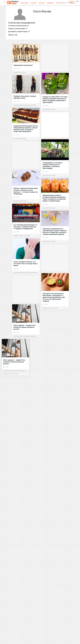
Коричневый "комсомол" (23, 65)
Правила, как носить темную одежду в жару (25, 97)
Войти (72, 2)
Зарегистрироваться (62, 2)
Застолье (45, 109)
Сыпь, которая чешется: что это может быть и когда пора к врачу (26, 263)
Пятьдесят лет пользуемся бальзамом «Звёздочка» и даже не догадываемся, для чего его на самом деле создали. (54, 297)
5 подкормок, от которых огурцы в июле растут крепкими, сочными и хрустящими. (52, 165)
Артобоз (16, 72)
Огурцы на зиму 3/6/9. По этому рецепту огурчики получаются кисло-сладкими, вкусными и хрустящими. (55, 99)
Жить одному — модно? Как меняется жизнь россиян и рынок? (24, 327)
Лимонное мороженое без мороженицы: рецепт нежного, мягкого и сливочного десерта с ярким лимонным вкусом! (55, 231)
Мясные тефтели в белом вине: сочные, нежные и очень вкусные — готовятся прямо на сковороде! (26, 191)
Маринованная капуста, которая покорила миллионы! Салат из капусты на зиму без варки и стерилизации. (54, 198)
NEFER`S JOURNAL (18, 236)
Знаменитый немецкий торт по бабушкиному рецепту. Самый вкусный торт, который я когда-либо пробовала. (26, 129)
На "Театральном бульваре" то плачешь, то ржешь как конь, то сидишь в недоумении (25, 227)
